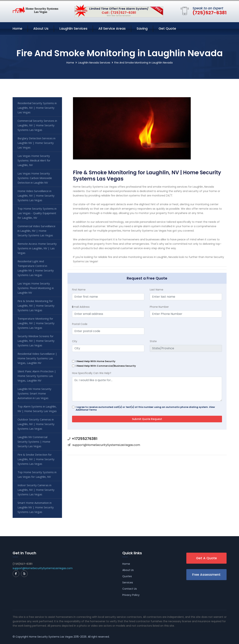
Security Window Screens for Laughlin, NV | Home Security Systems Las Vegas (36, 341)
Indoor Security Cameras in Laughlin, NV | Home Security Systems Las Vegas (36, 490)
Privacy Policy (131, 595)
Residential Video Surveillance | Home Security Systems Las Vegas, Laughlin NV (37, 358)
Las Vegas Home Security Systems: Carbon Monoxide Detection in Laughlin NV (35, 178)
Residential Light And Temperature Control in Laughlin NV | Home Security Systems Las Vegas (36, 268)
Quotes (127, 576)
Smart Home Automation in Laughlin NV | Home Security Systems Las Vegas (36, 507)
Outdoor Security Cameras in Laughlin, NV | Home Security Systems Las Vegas (36, 424)
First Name (79, 290)
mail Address (81, 307)
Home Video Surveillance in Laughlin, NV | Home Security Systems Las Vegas (36, 196)
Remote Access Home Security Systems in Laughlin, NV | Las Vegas (37, 248)
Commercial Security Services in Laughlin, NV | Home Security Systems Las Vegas (37, 125)
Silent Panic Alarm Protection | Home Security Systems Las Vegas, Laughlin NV (37, 376)
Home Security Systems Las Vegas (51, 637)
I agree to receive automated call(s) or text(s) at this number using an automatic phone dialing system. (145, 408)
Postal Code (80, 324)
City (75, 341)
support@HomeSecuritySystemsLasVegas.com (106, 445)
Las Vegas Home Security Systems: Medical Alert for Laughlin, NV (34, 160)
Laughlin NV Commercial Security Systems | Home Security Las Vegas (34, 442)
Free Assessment (206, 575)
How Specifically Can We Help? (92, 373)
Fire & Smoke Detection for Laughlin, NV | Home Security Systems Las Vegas (36, 459)
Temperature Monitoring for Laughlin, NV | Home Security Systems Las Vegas (36, 323)
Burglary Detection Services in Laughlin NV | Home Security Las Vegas (36, 143)
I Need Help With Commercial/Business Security (106, 366)
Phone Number (159, 307)
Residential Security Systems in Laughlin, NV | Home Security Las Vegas (37, 108)
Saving (142, 28)
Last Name (157, 290)
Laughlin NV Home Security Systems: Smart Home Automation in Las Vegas (34, 393)
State (153, 341)
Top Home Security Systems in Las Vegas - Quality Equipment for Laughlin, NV (37, 213)
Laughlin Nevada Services (94, 63)
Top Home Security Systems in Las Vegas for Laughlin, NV (37, 474)
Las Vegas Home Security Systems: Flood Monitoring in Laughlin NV (36, 288)
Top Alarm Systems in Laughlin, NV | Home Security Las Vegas (37, 409)
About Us (41, 28)
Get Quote (167, 28)
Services (128, 582)
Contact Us (130, 589)
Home (17, 28)
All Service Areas (112, 28)
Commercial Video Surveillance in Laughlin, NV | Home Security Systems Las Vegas (36, 231)
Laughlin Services (73, 28)
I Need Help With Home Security (96, 361)
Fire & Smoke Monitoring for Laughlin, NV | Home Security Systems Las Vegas (36, 306)
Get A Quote (206, 558)
